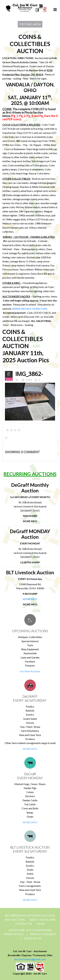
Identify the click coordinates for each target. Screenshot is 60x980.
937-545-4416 (30, 24)
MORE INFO (30, 749)
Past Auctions (15, 920)
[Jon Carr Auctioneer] (26, 7)
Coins (29, 380)
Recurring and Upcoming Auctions (30, 915)
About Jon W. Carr (43, 920)
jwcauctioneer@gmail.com (30, 959)
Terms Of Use (33, 938)
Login (41, 924)
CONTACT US (24, 924)
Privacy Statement (43, 934)
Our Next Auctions (30, 671)
